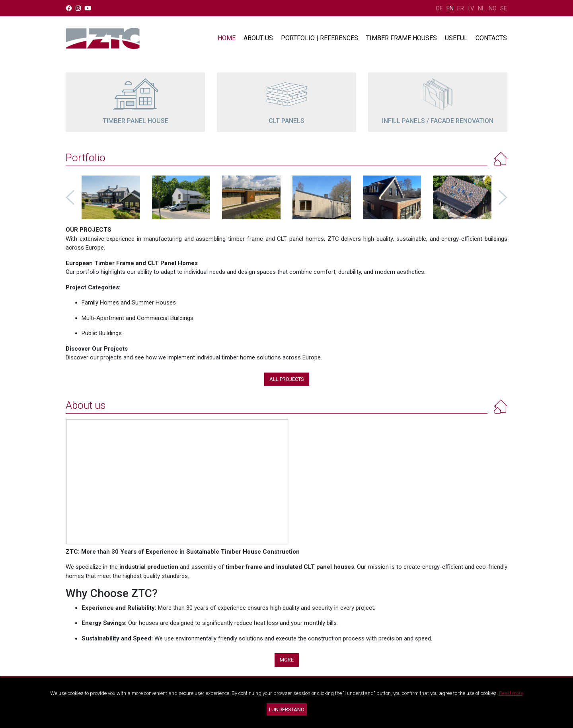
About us (258, 38)
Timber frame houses (401, 38)
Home (227, 38)
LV (471, 8)
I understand (287, 709)
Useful (456, 38)
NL (481, 8)
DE (439, 8)
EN (450, 8)
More (287, 660)
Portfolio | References (320, 38)
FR (461, 8)
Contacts (491, 38)
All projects (287, 379)
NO (493, 8)
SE (504, 8)
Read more (511, 693)
